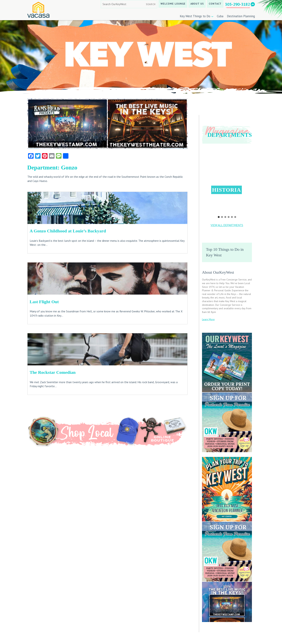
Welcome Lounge (173, 4)
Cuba (220, 16)
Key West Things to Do (195, 16)
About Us (197, 4)
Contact (215, 4)
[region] (227, 183)
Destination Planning (241, 16)
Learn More (208, 319)
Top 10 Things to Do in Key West (225, 252)
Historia (227, 190)
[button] (227, 178)
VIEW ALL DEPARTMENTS (227, 225)
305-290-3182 (237, 4)
